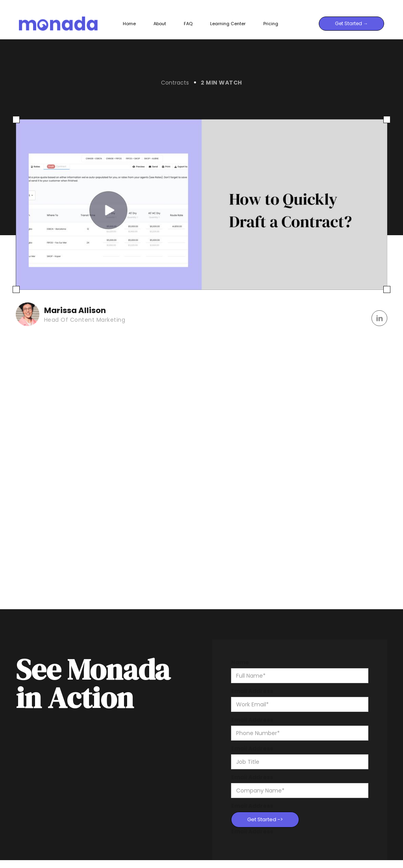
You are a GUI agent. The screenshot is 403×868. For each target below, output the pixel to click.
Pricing (271, 24)
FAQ (188, 24)
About (160, 24)
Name (240, 662)
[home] (67, 23)
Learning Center (228, 24)
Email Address (252, 691)
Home (129, 24)
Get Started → (351, 23)
